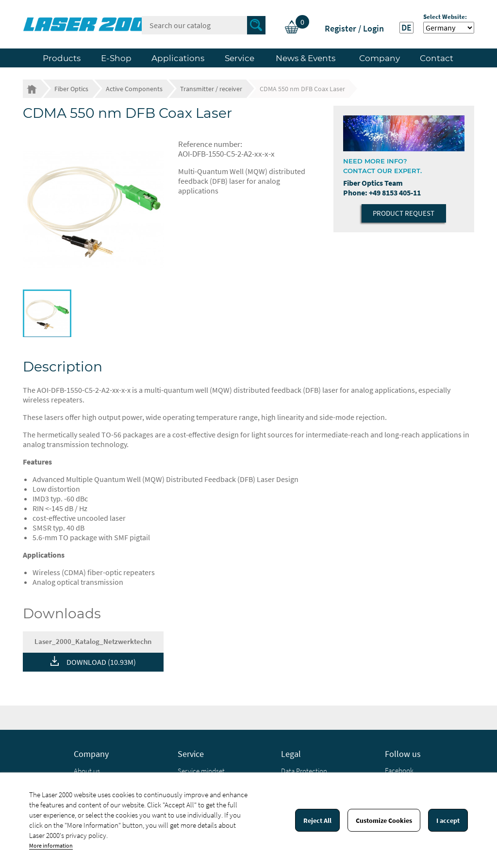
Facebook (399, 770)
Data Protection (304, 771)
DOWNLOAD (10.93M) (101, 662)
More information (51, 845)
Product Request (404, 213)
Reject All (317, 820)
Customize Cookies (384, 820)
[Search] (204, 25)
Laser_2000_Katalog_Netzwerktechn (93, 641)
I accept (448, 820)
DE (406, 28)
